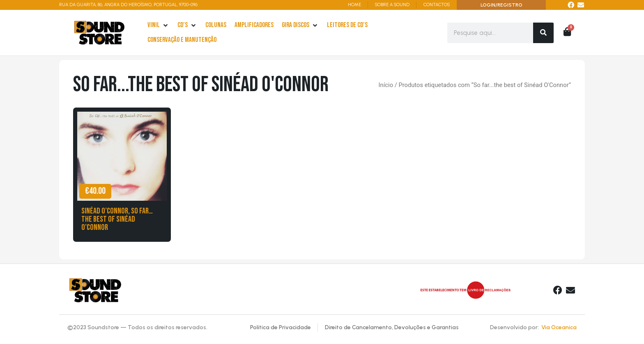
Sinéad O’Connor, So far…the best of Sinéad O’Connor (117, 219)
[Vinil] (158, 25)
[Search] (543, 33)
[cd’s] (187, 25)
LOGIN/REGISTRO (501, 5)
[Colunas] (216, 25)
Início (386, 85)
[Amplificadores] (254, 25)
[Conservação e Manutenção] (182, 40)
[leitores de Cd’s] (347, 25)
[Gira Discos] (300, 25)
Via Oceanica (559, 327)
